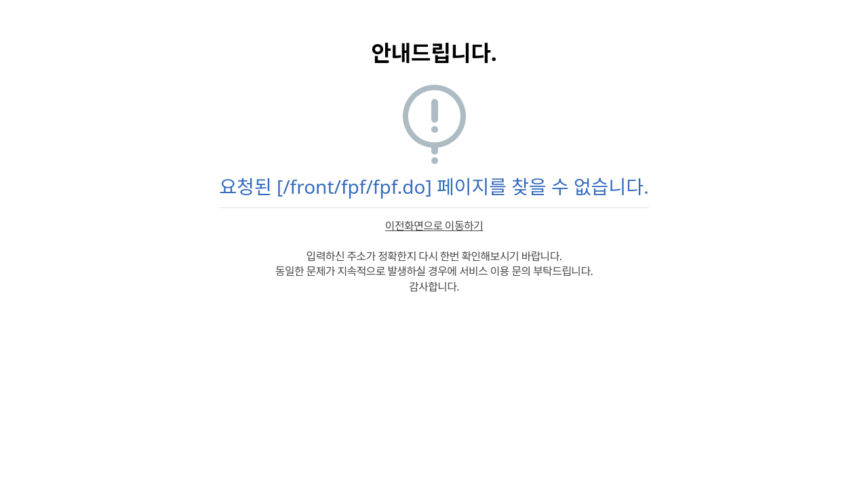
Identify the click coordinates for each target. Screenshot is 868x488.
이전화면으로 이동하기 (434, 226)
